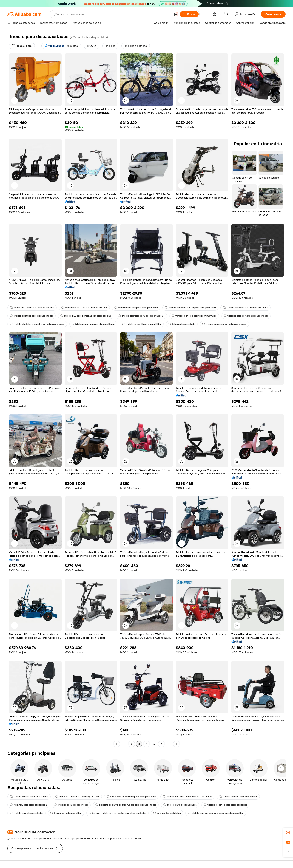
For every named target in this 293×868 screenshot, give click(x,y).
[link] (288, 833)
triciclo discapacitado (182, 324)
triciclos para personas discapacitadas (246, 316)
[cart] (227, 15)
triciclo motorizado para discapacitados (84, 308)
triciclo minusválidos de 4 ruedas (238, 797)
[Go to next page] (176, 744)
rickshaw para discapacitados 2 (28, 805)
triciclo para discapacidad (66, 813)
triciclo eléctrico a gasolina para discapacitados (37, 324)
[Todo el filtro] (22, 46)
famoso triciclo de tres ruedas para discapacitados (117, 813)
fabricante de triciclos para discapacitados (131, 797)
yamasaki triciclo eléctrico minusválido (194, 316)
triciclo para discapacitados (180, 805)
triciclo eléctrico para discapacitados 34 (141, 316)
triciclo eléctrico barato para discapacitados (190, 308)
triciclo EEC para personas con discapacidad (86, 316)
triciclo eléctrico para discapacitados (136, 308)
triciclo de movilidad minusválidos (142, 324)
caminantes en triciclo (167, 813)
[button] (176, 14)
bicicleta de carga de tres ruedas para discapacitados (126, 805)
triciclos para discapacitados (71, 805)
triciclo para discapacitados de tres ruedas (187, 797)
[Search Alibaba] (112, 14)
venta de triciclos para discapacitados (77, 797)
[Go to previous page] (117, 744)
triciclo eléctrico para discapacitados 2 (246, 308)
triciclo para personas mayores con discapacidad (216, 813)
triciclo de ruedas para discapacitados (224, 324)
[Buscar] (189, 14)
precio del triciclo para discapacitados (32, 308)
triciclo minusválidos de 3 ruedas (29, 797)
